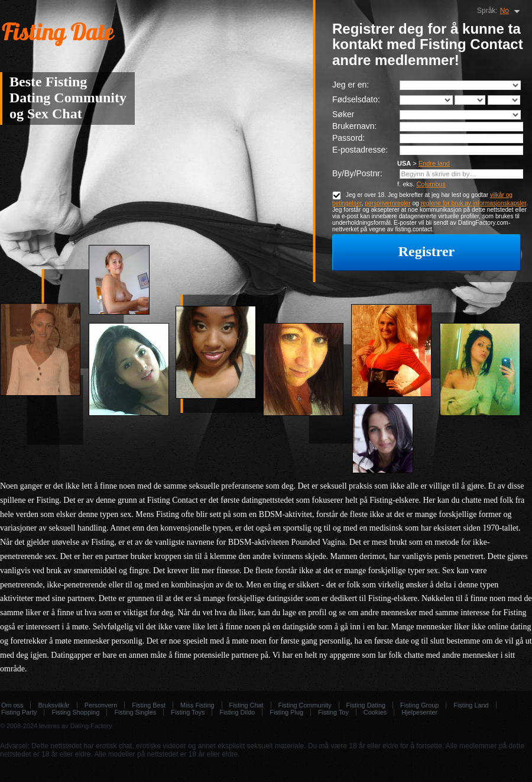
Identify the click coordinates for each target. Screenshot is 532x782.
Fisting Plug (286, 712)
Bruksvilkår (53, 705)
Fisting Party (19, 712)
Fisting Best (149, 705)
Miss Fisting (197, 705)
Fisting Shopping (75, 712)
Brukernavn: (354, 126)
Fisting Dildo (237, 712)
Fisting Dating (366, 705)
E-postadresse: (360, 150)
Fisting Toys (188, 712)
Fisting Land (471, 705)
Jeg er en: (351, 85)
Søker (343, 114)
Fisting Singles (135, 712)
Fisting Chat (246, 705)
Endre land (434, 163)
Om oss (12, 705)
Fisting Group (419, 705)
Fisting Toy (333, 712)
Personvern (101, 705)
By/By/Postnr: (357, 173)
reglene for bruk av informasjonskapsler (474, 203)
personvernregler (387, 203)
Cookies (375, 712)
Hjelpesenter (419, 712)
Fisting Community (305, 705)
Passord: (348, 138)
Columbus (431, 184)
